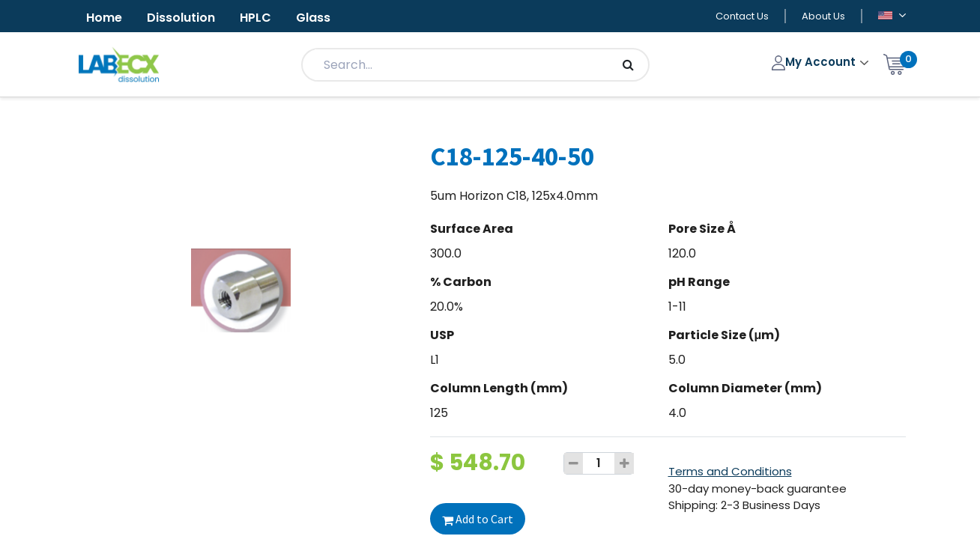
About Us (823, 16)
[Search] (628, 65)
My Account (816, 62)
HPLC (255, 18)
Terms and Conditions (730, 471)
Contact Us (742, 16)
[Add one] (624, 463)
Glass (313, 18)
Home (104, 18)
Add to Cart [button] (478, 519)
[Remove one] (574, 463)
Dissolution (181, 18)
